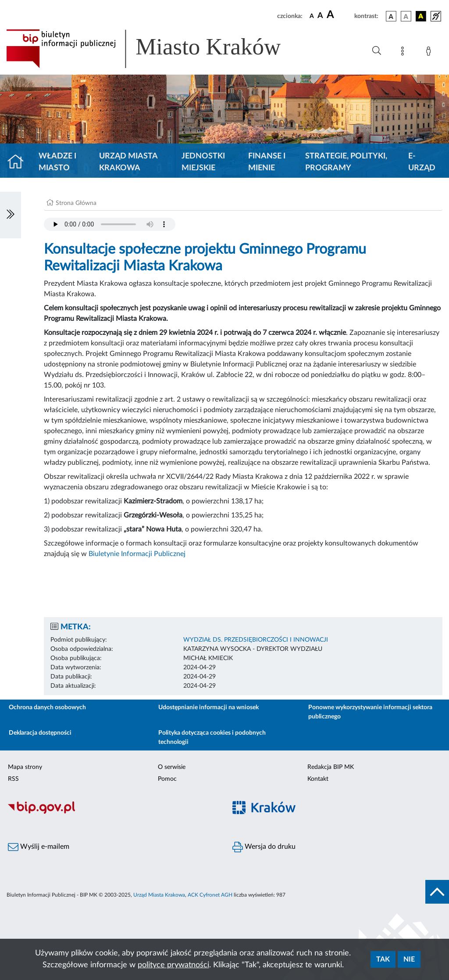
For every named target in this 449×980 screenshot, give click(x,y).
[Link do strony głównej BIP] (156, 49)
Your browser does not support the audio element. (110, 224)
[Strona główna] (19, 162)
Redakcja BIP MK (331, 767)
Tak (383, 959)
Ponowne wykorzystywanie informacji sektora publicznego (370, 712)
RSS (13, 779)
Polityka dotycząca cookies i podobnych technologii (212, 738)
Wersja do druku (264, 847)
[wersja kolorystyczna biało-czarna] (406, 16)
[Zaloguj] (430, 53)
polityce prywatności (173, 965)
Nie (409, 959)
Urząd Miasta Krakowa (128, 162)
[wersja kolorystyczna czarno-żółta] (421, 16)
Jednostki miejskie (203, 162)
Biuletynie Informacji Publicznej (138, 554)
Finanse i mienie (267, 162)
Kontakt (318, 779)
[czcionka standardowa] (312, 16)
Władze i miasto (57, 162)
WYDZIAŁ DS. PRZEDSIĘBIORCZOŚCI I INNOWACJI (256, 640)
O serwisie (172, 767)
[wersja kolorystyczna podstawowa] (391, 16)
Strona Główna (76, 203)
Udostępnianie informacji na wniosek (208, 707)
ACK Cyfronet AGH (210, 895)
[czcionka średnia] (320, 16)
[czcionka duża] (339, 15)
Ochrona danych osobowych (47, 707)
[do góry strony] (437, 892)
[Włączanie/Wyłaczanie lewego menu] (11, 215)
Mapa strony (25, 767)
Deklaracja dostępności (40, 733)
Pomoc (167, 779)
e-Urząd (422, 162)
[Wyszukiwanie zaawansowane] (377, 51)
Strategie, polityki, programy (346, 162)
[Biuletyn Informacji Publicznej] (112, 812)
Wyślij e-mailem (39, 847)
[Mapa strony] (404, 53)
